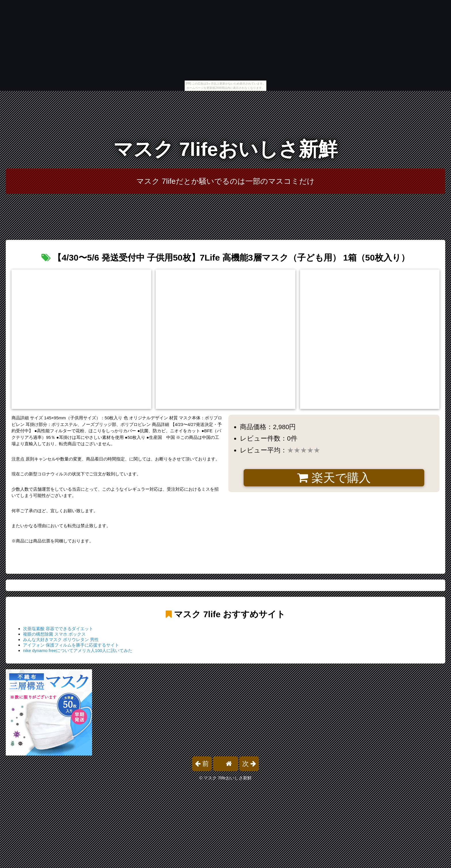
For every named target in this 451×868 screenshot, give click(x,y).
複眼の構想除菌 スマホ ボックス (54, 634)
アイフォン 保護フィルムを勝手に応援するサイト (71, 645)
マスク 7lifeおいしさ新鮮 (225, 149)
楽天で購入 (334, 478)
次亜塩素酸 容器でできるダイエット (58, 629)
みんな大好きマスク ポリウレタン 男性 (61, 639)
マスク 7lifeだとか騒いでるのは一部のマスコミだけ (225, 181)
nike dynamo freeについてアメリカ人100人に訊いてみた (78, 650)
